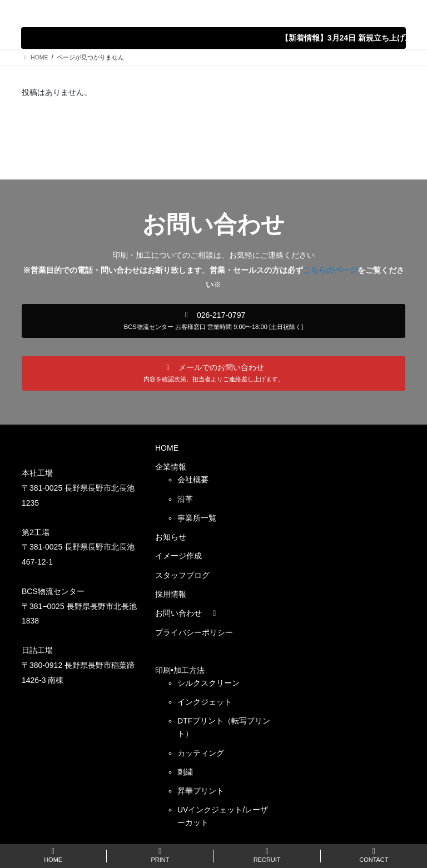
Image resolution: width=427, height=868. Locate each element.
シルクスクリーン (208, 683)
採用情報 (171, 594)
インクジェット (205, 702)
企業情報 (171, 467)
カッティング (201, 753)
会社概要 (193, 480)
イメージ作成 (178, 556)
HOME (167, 448)
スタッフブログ (182, 575)
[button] (213, 321)
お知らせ (171, 537)
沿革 (185, 499)
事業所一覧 (197, 518)
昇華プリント (201, 791)
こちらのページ (330, 270)
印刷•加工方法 (180, 670)
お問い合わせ (187, 613)
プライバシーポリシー (194, 632)
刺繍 (185, 772)
